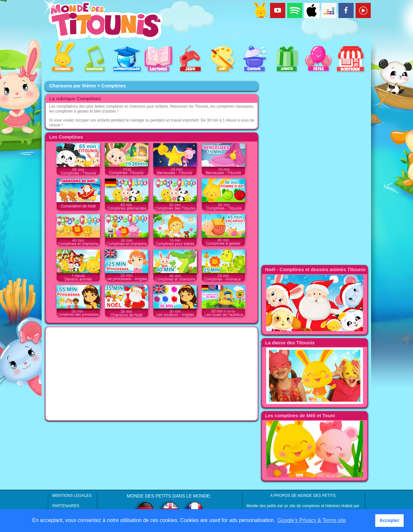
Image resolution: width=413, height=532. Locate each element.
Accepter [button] (389, 520)
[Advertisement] (152, 374)
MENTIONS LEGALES (72, 496)
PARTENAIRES (66, 506)
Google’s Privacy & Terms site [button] (312, 520)
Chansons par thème (72, 86)
